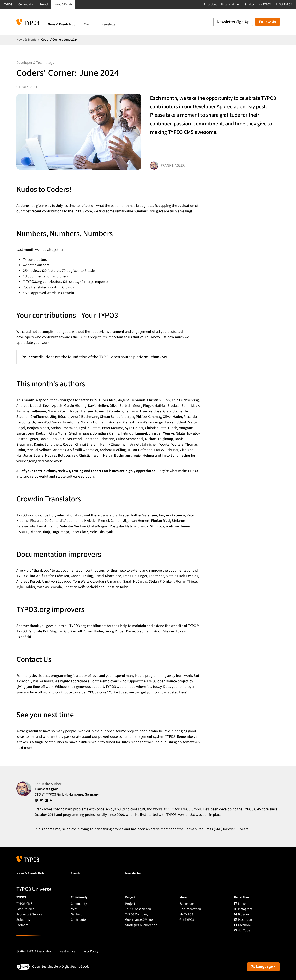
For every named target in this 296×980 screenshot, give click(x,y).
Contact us (117, 692)
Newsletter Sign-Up (233, 22)
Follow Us (267, 22)
